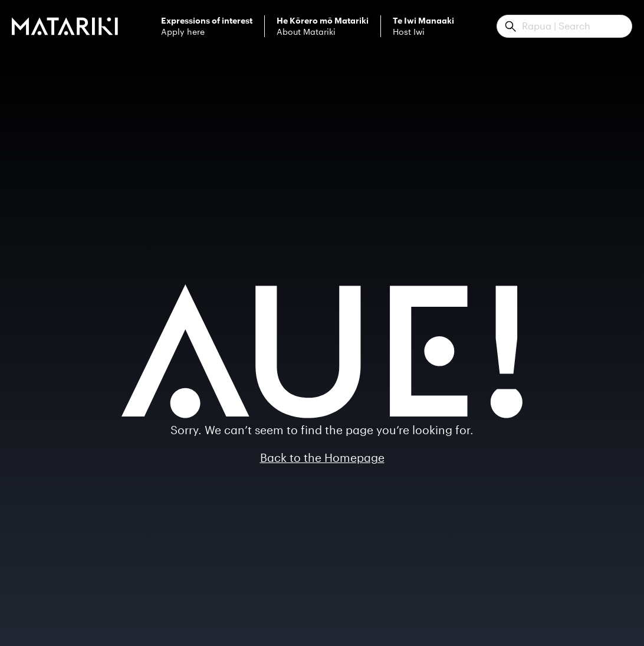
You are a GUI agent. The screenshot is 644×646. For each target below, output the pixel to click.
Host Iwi (423, 26)
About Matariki (323, 26)
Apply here (207, 26)
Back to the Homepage (322, 458)
